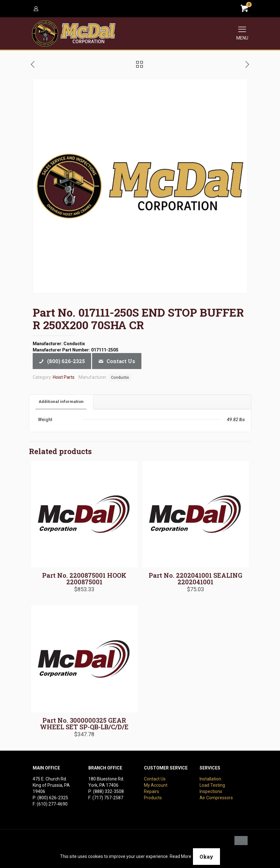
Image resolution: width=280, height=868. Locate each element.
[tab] (61, 402)
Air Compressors (216, 798)
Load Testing (212, 785)
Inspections (211, 791)
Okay (206, 857)
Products (153, 798)
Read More (181, 856)
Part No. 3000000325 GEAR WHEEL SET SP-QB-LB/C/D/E (84, 723)
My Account (156, 785)
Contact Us (155, 779)
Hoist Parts (64, 377)
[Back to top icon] (241, 843)
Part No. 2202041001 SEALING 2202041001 (195, 579)
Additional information (61, 402)
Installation (210, 779)
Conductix (120, 377)
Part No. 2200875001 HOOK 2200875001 (84, 579)
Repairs (151, 791)
